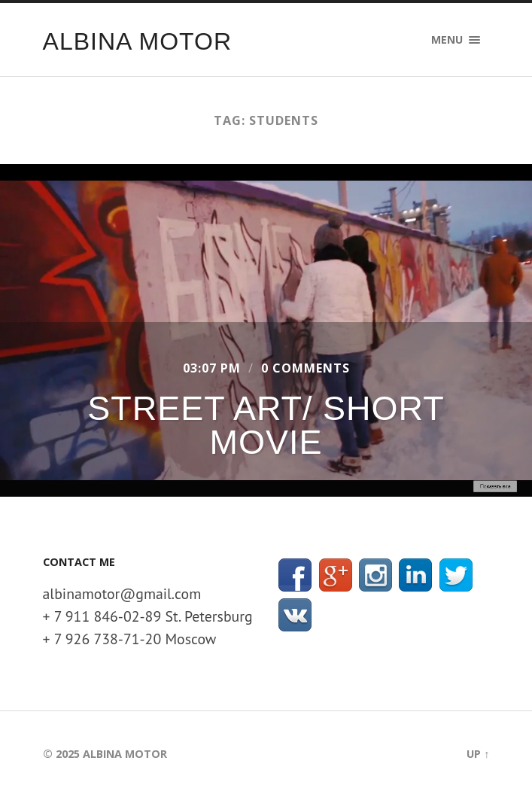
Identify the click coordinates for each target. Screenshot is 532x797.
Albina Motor (137, 41)
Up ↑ (478, 754)
